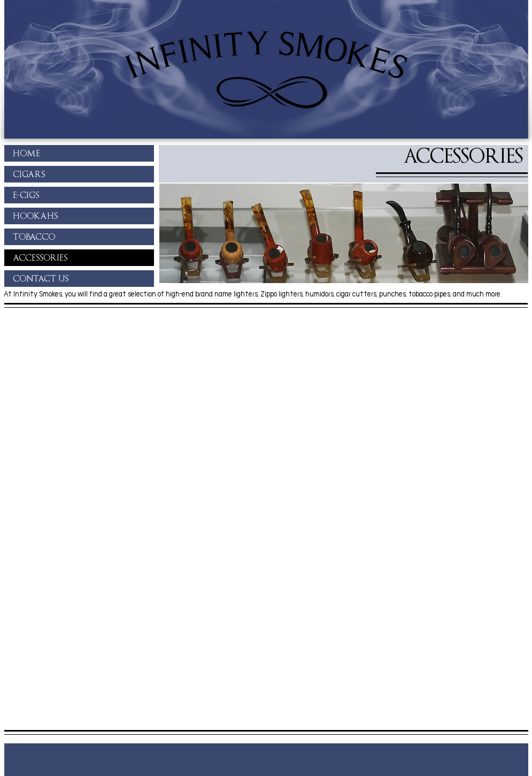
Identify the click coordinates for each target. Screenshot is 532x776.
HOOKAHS (35, 216)
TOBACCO (34, 237)
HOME (26, 153)
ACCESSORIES (40, 258)
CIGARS (29, 174)
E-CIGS (26, 195)
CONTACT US (41, 279)
